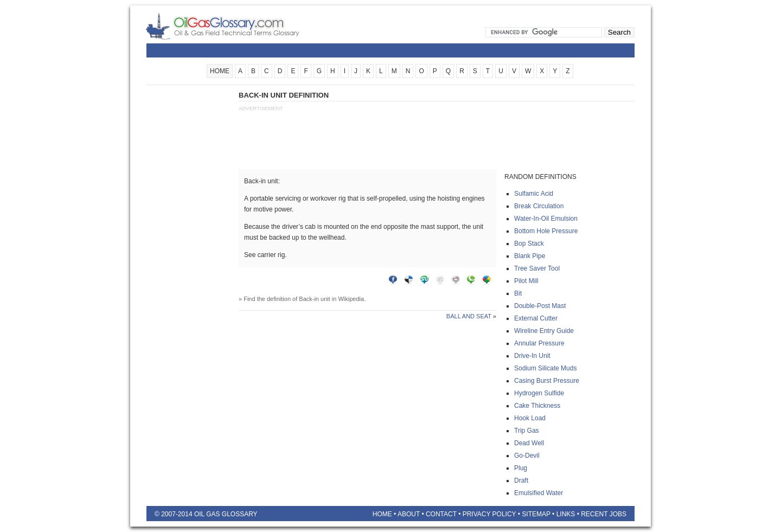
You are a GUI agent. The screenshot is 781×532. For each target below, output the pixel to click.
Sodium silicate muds (545, 368)
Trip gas (527, 431)
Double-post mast (540, 306)
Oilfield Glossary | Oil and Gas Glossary (236, 26)
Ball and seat (469, 316)
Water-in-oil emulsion (546, 219)
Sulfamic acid (534, 194)
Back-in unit (314, 299)
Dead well (529, 443)
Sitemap (536, 514)
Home (382, 514)
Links (566, 514)
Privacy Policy (489, 514)
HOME (220, 71)
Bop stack (529, 243)
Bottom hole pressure (546, 231)
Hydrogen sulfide (539, 393)
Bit (518, 293)
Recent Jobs (604, 514)
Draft (521, 480)
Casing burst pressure (547, 381)
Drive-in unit (532, 356)
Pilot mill (526, 281)
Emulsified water (539, 493)
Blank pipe (530, 256)
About (409, 514)
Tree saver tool (537, 268)
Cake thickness (537, 406)
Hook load (530, 418)
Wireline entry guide (544, 331)
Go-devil (527, 456)
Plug (521, 468)
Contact (441, 514)
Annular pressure (539, 343)
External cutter (536, 318)
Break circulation (539, 206)
